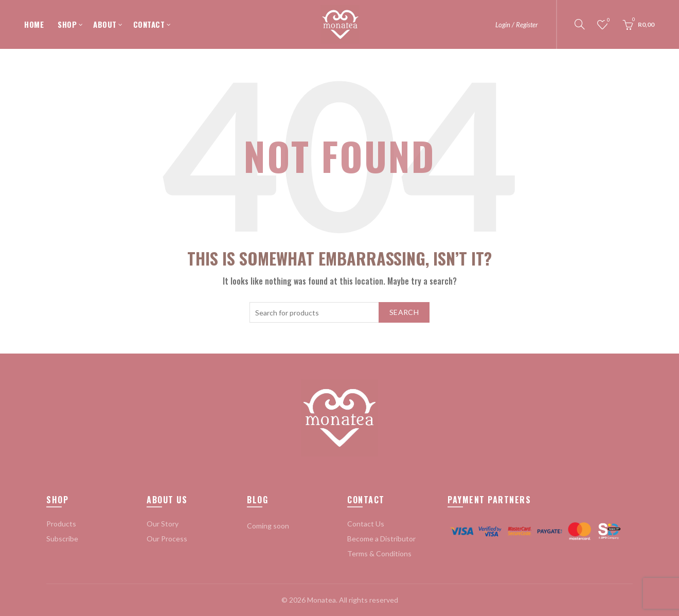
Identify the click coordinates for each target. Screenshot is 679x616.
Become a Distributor (381, 539)
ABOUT (105, 24)
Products (61, 524)
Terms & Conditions (379, 553)
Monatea (321, 600)
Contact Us (366, 524)
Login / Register (517, 25)
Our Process (167, 539)
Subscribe (62, 539)
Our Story (163, 524)
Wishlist (608, 20)
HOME (34, 24)
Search (404, 312)
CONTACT (149, 24)
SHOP (67, 24)
